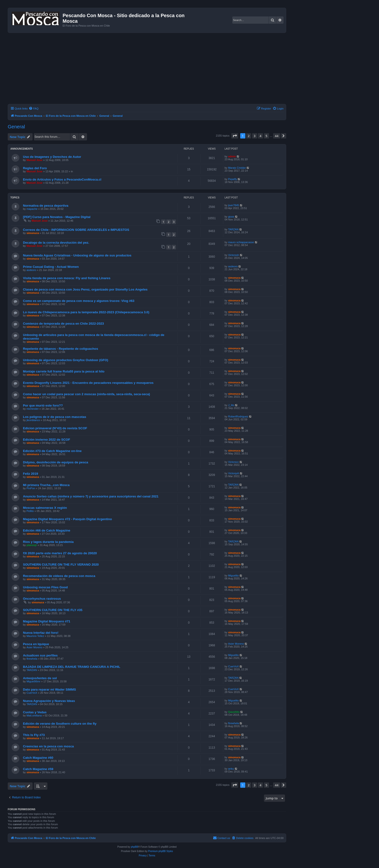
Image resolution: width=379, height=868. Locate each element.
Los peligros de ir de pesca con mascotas (55, 417)
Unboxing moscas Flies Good (45, 587)
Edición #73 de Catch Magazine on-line (52, 451)
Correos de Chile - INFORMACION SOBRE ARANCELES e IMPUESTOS (76, 230)
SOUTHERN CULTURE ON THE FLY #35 (53, 610)
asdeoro (31, 270)
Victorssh (234, 255)
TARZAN (233, 229)
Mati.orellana (34, 715)
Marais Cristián (237, 168)
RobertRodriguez (238, 416)
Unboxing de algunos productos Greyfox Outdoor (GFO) (66, 360)
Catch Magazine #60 (38, 758)
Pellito (30, 511)
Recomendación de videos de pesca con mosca (59, 576)
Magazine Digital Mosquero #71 (47, 621)
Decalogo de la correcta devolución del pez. (56, 243)
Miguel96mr (33, 681)
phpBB (134, 847)
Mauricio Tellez (35, 636)
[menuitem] (34, 109)
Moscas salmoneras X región (45, 508)
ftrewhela (32, 659)
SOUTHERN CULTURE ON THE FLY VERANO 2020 (61, 565)
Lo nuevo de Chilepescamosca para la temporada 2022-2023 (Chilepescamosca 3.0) (86, 312)
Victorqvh (234, 473)
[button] (235, 136)
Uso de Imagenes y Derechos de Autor (52, 157)
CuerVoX (233, 666)
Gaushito (234, 712)
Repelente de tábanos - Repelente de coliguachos (61, 349)
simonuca (33, 233)
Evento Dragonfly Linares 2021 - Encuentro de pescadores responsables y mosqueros (88, 383)
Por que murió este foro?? (43, 405)
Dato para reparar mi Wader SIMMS (49, 689)
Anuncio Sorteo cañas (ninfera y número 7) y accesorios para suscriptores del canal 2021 (91, 496)
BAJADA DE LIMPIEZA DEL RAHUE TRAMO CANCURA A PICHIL (72, 667)
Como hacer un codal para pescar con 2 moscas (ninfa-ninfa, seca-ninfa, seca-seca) (87, 394)
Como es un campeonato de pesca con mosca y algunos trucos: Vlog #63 (79, 301)
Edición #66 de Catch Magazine (47, 530)
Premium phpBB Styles (161, 851)
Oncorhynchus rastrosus (42, 599)
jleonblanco (33, 420)
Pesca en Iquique (36, 644)
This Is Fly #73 (34, 735)
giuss (231, 217)
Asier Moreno (34, 647)
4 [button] (260, 136)
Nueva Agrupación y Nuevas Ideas (49, 701)
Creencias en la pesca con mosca (48, 746)
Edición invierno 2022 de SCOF (47, 440)
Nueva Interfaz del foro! (41, 633)
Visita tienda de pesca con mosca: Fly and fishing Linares (67, 278)
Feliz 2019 (30, 474)
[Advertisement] (153, 69)
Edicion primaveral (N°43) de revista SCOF (55, 428)
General (16, 127)
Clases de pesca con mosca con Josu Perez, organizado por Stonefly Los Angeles (85, 289)
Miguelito (233, 576)
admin (232, 156)
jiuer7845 (234, 205)
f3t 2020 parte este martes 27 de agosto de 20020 (60, 553)
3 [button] (255, 136)
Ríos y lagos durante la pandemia (48, 542)
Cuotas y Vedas (35, 712)
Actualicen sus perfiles (40, 655)
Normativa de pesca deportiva (46, 206)
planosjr (32, 545)
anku (231, 769)
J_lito (231, 405)
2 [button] (249, 136)
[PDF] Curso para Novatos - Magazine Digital (57, 217)
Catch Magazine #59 (38, 769)
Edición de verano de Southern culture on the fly (60, 724)
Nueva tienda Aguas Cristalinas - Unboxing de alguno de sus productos (77, 255)
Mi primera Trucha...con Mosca (46, 485)
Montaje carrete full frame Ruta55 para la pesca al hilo (64, 371)
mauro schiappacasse (241, 242)
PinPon (31, 488)
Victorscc (233, 462)
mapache (32, 209)
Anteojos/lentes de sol (40, 678)
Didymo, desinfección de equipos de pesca (56, 462)
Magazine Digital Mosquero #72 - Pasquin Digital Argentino (67, 519)
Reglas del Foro (35, 168)
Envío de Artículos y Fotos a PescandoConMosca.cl (62, 179)
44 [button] (277, 136)
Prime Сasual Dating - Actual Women (51, 267)
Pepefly (233, 179)
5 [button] (266, 136)
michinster (33, 409)
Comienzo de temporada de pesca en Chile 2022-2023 (63, 324)
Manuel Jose (35, 160)
